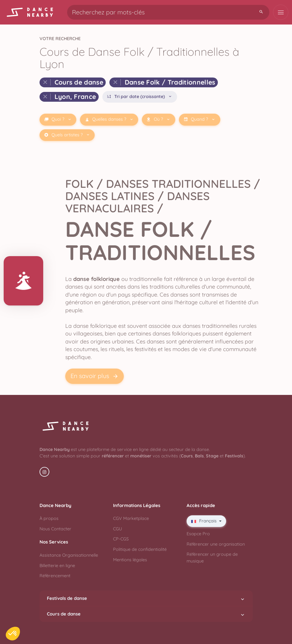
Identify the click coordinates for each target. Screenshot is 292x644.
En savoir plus (95, 376)
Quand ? (199, 119)
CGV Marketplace (131, 518)
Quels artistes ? (67, 135)
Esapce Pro (198, 534)
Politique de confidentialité (140, 549)
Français (205, 521)
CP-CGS (121, 539)
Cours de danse (146, 614)
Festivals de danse (146, 598)
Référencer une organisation (216, 544)
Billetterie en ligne (57, 566)
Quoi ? (58, 119)
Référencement (55, 576)
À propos (49, 518)
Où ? (158, 119)
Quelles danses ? (109, 119)
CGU (118, 529)
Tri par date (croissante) (140, 97)
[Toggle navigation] (281, 12)
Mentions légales (130, 560)
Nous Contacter (55, 529)
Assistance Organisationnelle (69, 555)
